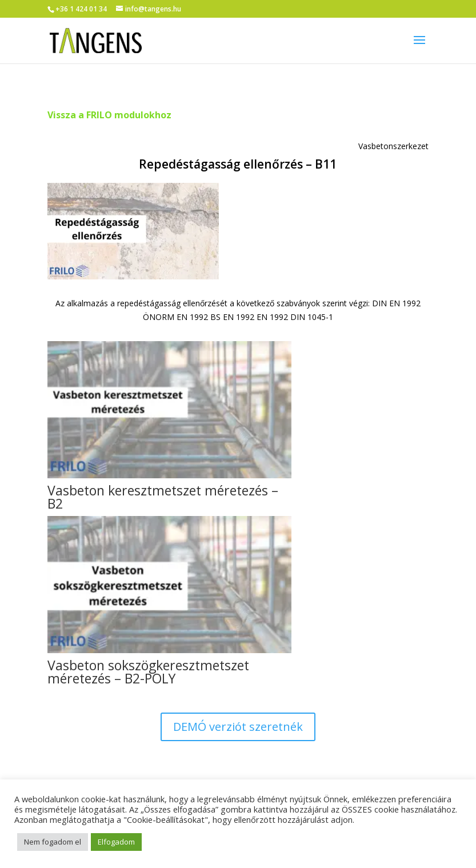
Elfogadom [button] (116, 842)
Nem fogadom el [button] (53, 842)
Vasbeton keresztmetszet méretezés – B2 (163, 497)
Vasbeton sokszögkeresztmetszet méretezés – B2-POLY (148, 672)
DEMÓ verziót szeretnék (238, 727)
